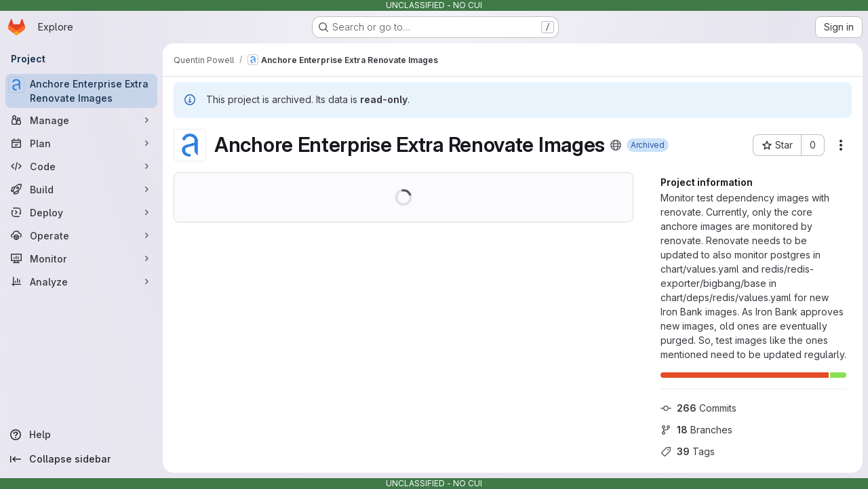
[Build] (81, 189)
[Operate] (81, 235)
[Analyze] (81, 281)
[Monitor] (81, 258)
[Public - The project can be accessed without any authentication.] (616, 145)
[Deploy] (81, 212)
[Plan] (81, 143)
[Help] (81, 435)
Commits (698, 408)
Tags (688, 451)
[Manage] (81, 120)
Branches (696, 430)
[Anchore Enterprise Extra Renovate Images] (81, 91)
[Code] (81, 166)
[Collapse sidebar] (81, 459)
